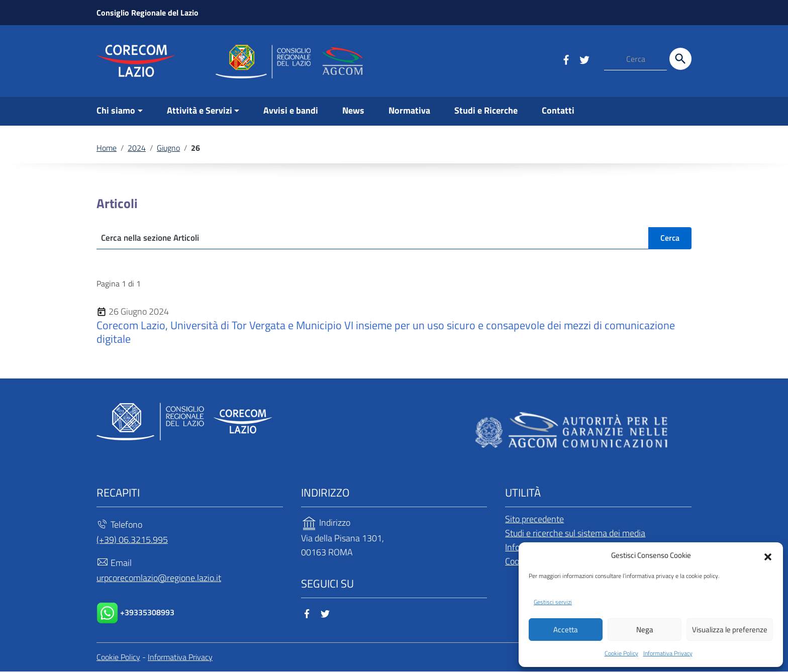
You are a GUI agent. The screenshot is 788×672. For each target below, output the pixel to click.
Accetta (566, 629)
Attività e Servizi (200, 110)
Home (107, 148)
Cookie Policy (621, 653)
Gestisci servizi (553, 601)
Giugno (168, 148)
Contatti (558, 110)
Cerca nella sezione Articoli (153, 238)
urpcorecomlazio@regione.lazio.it (159, 578)
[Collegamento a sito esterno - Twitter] (584, 59)
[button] (768, 554)
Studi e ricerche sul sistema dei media (575, 534)
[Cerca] (680, 59)
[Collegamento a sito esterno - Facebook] (566, 59)
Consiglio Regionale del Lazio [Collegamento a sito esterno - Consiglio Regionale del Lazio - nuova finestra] (147, 13)
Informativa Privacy (668, 653)
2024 (137, 148)
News (353, 110)
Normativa (409, 110)
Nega (645, 629)
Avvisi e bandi (291, 110)
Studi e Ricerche (486, 110)
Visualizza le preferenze (730, 629)
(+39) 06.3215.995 (132, 540)
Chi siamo (116, 110)
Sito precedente (534, 519)
